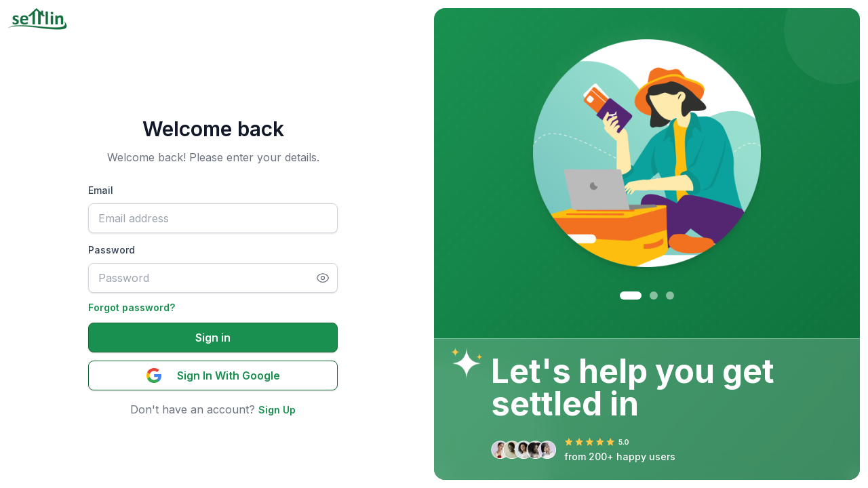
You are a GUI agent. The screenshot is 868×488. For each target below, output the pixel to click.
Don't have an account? (194, 409)
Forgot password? (132, 307)
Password (112, 250)
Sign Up (277, 410)
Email (101, 190)
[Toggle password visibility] (327, 278)
